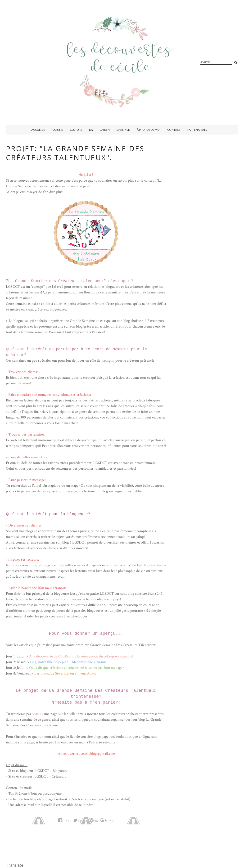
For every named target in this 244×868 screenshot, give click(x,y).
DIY (91, 130)
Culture (76, 130)
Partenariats (197, 130)
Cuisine (58, 130)
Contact (174, 130)
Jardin (105, 130)
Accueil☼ (38, 130)
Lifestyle (123, 130)
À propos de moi (149, 130)
